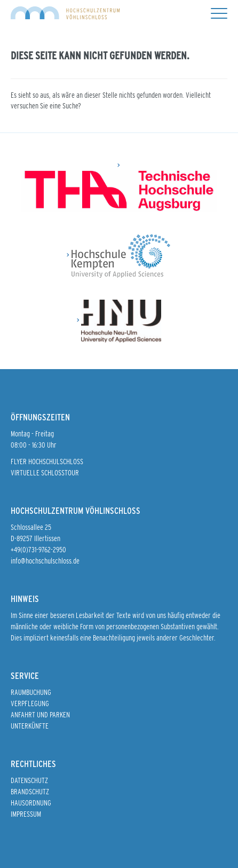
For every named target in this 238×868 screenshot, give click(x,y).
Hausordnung (31, 803)
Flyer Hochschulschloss (47, 462)
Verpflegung (30, 703)
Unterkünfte (30, 726)
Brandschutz (30, 792)
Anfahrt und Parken (40, 715)
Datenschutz (29, 780)
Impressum (26, 814)
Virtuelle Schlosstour (45, 473)
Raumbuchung (31, 692)
